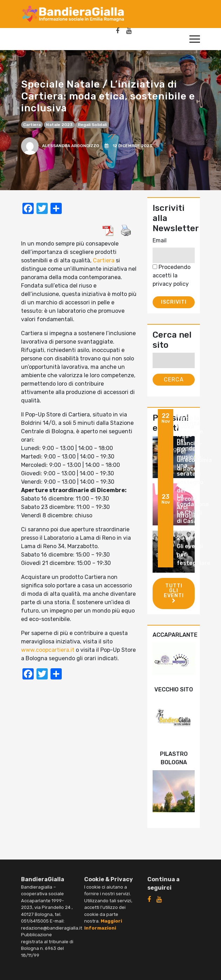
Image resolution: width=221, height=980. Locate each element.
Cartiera (32, 125)
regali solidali (92, 125)
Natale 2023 (59, 125)
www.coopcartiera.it (48, 650)
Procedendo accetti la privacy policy (172, 275)
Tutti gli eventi (174, 593)
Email (160, 240)
